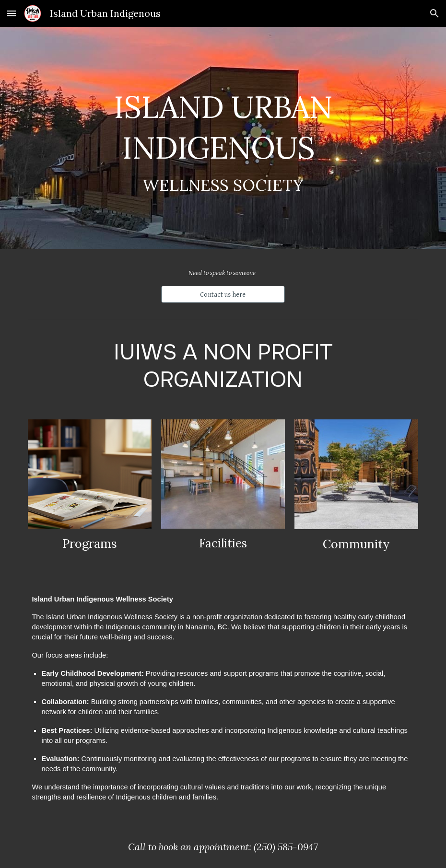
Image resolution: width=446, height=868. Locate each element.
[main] (223, 138)
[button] (12, 13)
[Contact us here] (223, 294)
